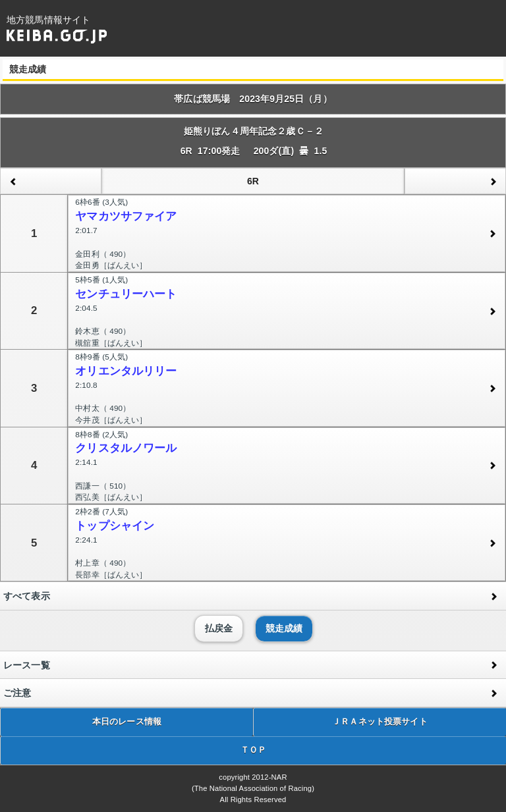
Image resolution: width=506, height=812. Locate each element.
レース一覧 (27, 665)
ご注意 (17, 693)
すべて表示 (27, 596)
